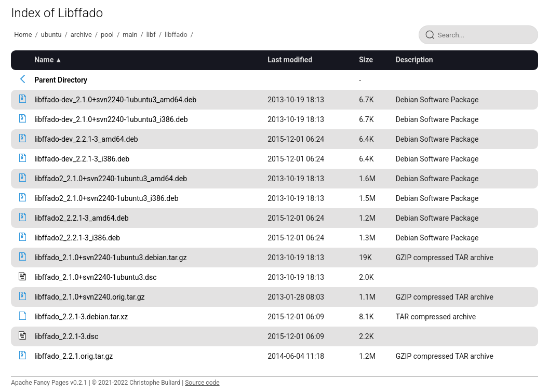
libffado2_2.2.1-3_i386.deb (77, 238)
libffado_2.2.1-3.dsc (66, 336)
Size (366, 60)
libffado (176, 35)
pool (107, 35)
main (130, 35)
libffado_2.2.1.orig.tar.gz (73, 356)
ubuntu (51, 35)
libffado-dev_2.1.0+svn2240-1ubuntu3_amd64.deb (115, 100)
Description (414, 60)
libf (151, 35)
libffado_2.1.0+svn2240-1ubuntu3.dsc (95, 277)
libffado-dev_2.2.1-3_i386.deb (82, 159)
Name (44, 60)
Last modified (290, 60)
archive (81, 35)
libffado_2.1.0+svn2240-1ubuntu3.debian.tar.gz (110, 258)
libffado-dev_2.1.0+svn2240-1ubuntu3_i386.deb (111, 119)
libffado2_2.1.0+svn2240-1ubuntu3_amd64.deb (111, 179)
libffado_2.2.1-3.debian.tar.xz (81, 317)
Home (23, 35)
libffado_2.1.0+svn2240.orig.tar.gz (89, 297)
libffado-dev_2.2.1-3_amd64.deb (86, 139)
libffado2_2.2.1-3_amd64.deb (82, 218)
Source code (202, 383)
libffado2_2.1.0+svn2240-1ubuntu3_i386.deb (106, 198)
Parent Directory (61, 80)
